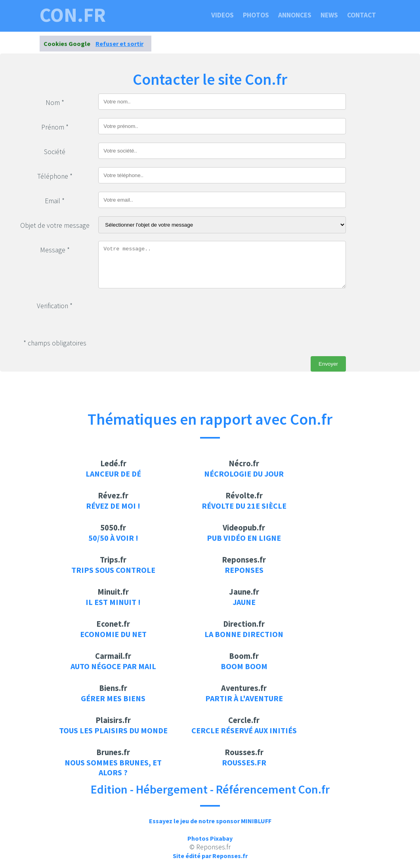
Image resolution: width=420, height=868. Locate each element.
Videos (222, 15)
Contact (362, 15)
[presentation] (158, 312)
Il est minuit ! (113, 602)
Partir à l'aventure (244, 698)
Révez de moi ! (113, 506)
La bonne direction (244, 634)
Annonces (295, 15)
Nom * (55, 103)
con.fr (73, 15)
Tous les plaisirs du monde (113, 730)
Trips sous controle (113, 570)
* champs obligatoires (55, 343)
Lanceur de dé (113, 474)
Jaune (244, 602)
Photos (256, 15)
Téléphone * (55, 176)
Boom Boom (244, 666)
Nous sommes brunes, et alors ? (113, 767)
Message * (55, 250)
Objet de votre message (55, 225)
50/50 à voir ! (113, 538)
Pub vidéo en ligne (244, 538)
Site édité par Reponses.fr (210, 856)
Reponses (244, 570)
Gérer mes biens (113, 698)
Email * (55, 201)
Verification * (55, 306)
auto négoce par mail (113, 666)
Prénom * (55, 127)
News (329, 15)
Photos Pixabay (210, 838)
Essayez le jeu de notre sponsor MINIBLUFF (210, 821)
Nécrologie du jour (244, 474)
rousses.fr (244, 762)
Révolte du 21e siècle (244, 506)
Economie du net (113, 634)
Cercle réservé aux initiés (244, 730)
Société (55, 152)
